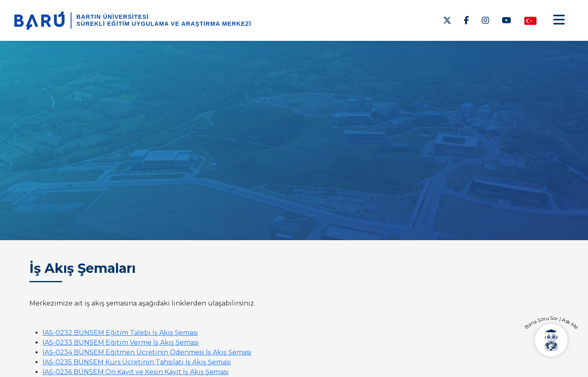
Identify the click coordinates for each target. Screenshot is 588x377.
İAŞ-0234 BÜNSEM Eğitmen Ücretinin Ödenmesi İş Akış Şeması (147, 352)
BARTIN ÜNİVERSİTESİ (112, 17)
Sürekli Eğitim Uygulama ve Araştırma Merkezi (164, 24)
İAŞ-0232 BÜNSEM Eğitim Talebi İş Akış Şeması (120, 333)
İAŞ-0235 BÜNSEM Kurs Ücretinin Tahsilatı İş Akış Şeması (137, 362)
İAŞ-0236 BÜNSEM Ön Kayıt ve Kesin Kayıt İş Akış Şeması (136, 372)
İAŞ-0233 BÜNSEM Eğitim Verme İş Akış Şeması (121, 342)
